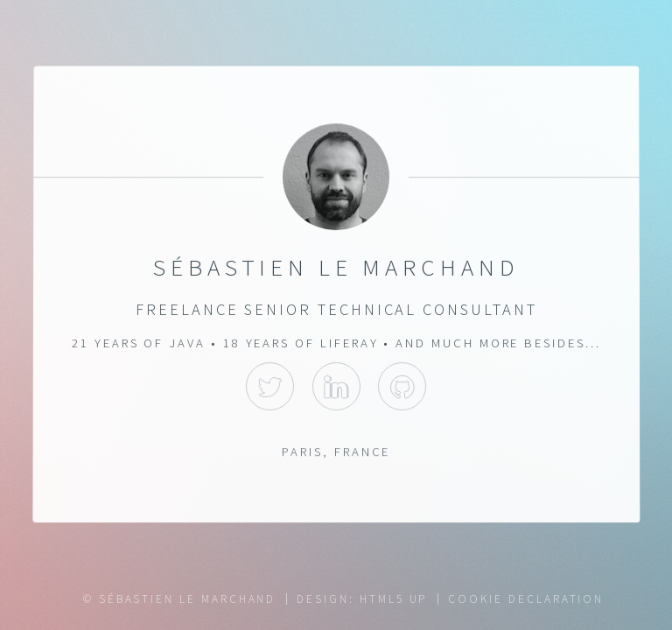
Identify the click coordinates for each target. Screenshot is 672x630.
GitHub (402, 386)
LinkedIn (336, 386)
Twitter (270, 386)
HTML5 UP (393, 599)
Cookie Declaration (526, 599)
